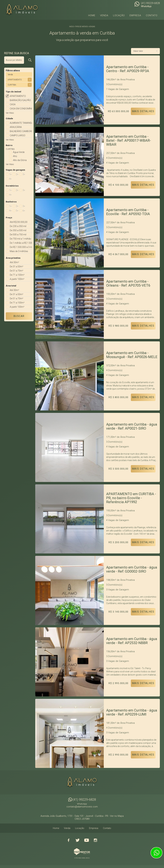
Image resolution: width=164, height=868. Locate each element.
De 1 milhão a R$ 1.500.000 (21, 243)
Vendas (92, 27)
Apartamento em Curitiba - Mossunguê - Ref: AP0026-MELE (132, 355)
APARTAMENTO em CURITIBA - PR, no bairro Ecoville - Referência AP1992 (131, 498)
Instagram (95, 840)
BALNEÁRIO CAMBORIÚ (21, 131)
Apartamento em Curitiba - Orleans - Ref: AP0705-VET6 (128, 283)
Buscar (19, 316)
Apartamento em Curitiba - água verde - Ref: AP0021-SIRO (132, 426)
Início (72, 27)
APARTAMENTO (18, 96)
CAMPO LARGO (18, 135)
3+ (24, 174)
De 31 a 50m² (16, 267)
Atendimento (156, 853)
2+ (17, 174)
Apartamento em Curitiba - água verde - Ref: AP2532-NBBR (132, 641)
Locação (119, 15)
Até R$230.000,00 (19, 222)
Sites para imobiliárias (82, 858)
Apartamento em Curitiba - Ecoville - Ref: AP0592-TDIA (128, 212)
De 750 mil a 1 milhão (20, 239)
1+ (10, 174)
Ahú (15, 156)
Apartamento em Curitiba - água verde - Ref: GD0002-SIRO (132, 569)
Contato (152, 15)
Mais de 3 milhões (19, 251)
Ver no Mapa (117, 816)
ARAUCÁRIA (16, 127)
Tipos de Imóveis (81, 27)
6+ (24, 211)
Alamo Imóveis (82, 782)
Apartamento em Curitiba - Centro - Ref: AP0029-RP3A (128, 69)
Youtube (86, 840)
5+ (17, 211)
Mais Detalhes (143, 111)
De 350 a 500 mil (18, 230)
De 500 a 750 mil (18, 235)
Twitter (78, 840)
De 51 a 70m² (16, 271)
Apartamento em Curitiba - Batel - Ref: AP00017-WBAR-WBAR (129, 140)
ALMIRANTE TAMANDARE (21, 123)
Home (92, 15)
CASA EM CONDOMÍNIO (21, 109)
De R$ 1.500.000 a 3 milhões (21, 247)
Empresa (135, 15)
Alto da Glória (20, 160)
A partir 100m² (17, 279)
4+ (10, 179)
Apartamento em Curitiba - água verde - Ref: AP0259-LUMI (132, 712)
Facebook (69, 840)
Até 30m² (14, 262)
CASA (13, 104)
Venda (104, 15)
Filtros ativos (13, 71)
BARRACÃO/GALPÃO (20, 100)
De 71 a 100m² (17, 275)
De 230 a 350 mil (18, 226)
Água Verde (19, 152)
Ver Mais (10, 113)
